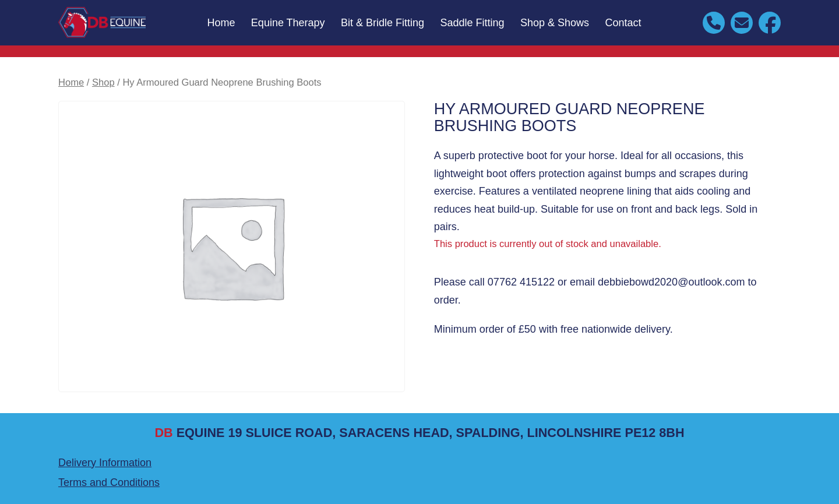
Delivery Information (105, 463)
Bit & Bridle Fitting (383, 23)
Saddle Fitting (473, 23)
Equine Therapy (288, 23)
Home (221, 23)
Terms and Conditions (109, 482)
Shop (103, 82)
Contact (623, 23)
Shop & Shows (555, 23)
